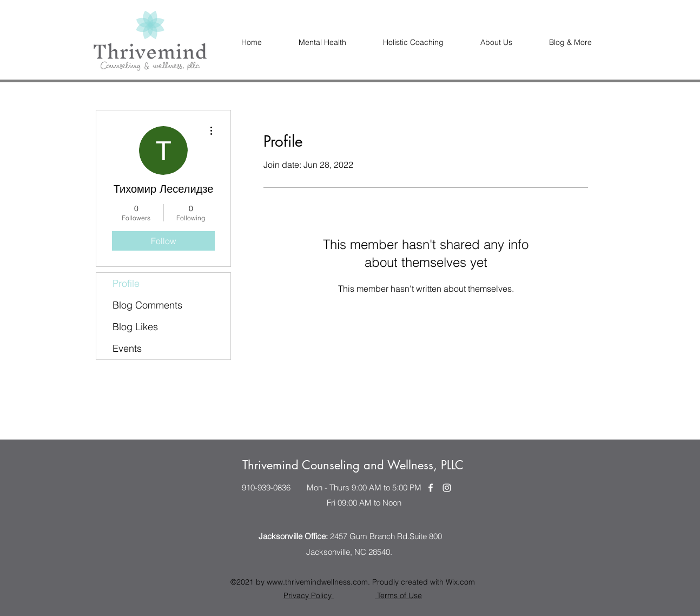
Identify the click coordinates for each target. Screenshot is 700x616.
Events (127, 348)
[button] (496, 42)
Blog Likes (135, 327)
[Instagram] (447, 488)
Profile (126, 283)
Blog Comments (147, 305)
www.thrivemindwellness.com (317, 582)
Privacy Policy (309, 595)
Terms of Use (398, 595)
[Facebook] (431, 488)
